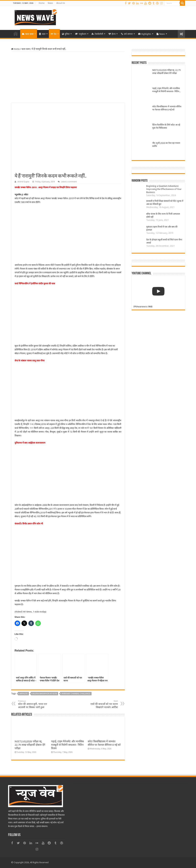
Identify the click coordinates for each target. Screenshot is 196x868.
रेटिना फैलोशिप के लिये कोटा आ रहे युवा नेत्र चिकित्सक (166, 126)
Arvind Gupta (23, 182)
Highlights (145, 34)
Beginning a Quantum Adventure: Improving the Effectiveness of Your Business (164, 189)
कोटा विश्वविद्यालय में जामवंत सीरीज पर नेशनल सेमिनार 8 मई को (167, 108)
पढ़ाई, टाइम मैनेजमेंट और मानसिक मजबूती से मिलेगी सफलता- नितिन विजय (68, 745)
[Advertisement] (68, 77)
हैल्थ (112, 34)
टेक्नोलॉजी (97, 34)
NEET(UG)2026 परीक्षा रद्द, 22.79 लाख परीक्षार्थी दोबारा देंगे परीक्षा (30, 745)
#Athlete (24, 694)
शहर (42, 34)
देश (54, 34)
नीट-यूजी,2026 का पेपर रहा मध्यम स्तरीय (166, 145)
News (50, 3)
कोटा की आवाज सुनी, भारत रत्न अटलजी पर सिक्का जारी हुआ (36, 704)
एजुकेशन (81, 34)
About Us (61, 3)
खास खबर (28, 34)
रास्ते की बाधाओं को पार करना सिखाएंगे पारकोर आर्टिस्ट (100, 704)
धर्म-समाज (127, 34)
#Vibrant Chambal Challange (76, 694)
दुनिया (66, 34)
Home (42, 3)
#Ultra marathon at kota (45, 694)
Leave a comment (69, 182)
